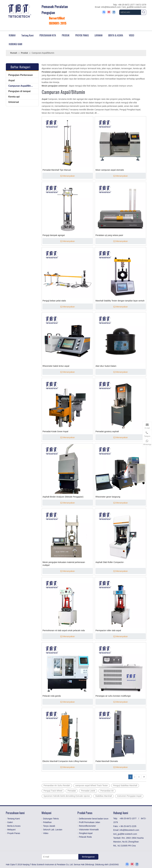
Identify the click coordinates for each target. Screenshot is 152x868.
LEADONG (114, 864)
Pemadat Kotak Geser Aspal (55, 431)
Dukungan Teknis (51, 819)
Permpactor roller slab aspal (108, 630)
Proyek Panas (14, 833)
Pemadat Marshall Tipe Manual (57, 170)
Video (46, 833)
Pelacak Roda (85, 837)
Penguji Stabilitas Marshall (125, 785)
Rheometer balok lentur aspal (56, 366)
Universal (14, 102)
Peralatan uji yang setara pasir (109, 235)
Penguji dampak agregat (54, 235)
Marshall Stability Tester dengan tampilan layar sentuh (120, 301)
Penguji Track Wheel (53, 791)
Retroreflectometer (87, 826)
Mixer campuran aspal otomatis (110, 170)
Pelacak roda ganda (52, 696)
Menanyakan (68, 176)
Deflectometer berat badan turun (94, 819)
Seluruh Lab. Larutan (53, 830)
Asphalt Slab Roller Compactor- (110, 562)
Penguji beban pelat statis (54, 301)
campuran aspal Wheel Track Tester (92, 785)
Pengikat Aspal (86, 833)
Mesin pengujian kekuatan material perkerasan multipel (64, 564)
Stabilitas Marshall (103, 796)
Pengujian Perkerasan (21, 75)
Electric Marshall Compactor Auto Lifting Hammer (65, 761)
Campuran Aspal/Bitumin (22, 86)
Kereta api (14, 97)
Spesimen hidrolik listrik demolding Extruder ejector (67, 796)
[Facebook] (104, 12)
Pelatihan (47, 822)
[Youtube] (109, 12)
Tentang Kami (14, 819)
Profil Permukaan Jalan (90, 822)
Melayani (11, 830)
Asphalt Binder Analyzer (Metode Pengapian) (63, 497)
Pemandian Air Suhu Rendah (57, 785)
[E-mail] (59, 857)
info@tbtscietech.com (111, 7)
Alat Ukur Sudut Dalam (106, 366)
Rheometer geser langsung (108, 497)
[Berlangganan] (88, 857)
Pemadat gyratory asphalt (107, 431)
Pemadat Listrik (88, 791)
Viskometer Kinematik (89, 830)
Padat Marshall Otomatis (107, 761)
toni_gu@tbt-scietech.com (134, 7)
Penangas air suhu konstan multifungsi (113, 696)
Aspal (12, 80)
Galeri (10, 822)
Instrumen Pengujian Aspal (129, 796)
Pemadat (72, 791)
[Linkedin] (114, 12)
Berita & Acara (14, 826)
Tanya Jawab (49, 826)
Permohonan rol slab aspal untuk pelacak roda (64, 630)
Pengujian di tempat (19, 91)
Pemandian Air (107, 791)
